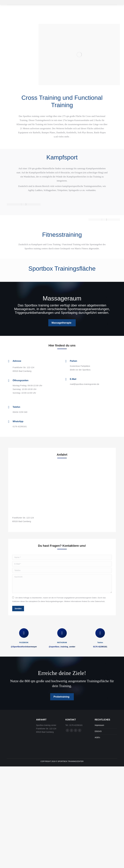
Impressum (99, 725)
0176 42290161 (100, 647)
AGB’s (97, 737)
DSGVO (98, 731)
